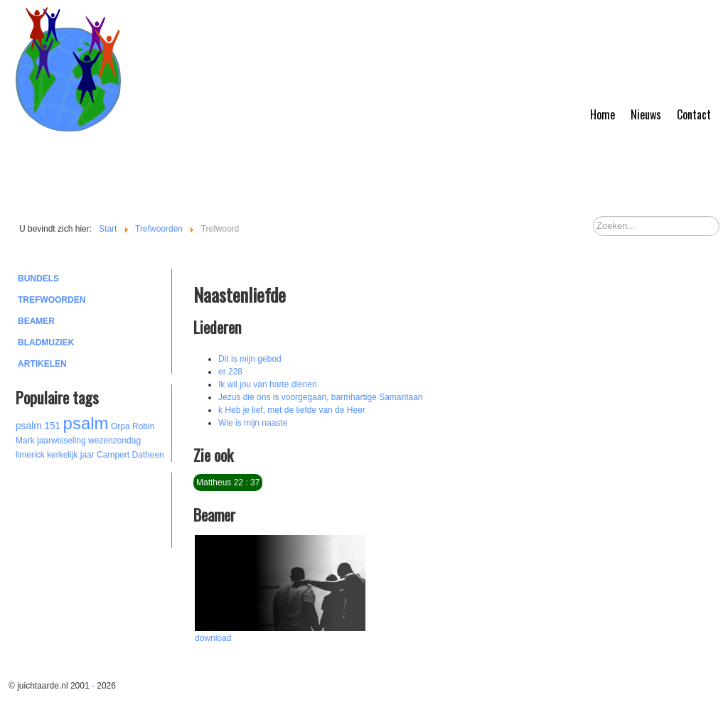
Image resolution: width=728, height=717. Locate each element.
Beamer (36, 321)
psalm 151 (38, 426)
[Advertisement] (94, 508)
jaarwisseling (61, 441)
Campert (113, 455)
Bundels (38, 279)
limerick (30, 455)
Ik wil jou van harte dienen (268, 384)
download (213, 638)
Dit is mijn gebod (250, 359)
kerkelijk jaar (71, 455)
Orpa (121, 426)
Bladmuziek (46, 343)
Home (603, 114)
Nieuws (646, 114)
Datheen (148, 455)
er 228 (230, 372)
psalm (86, 423)
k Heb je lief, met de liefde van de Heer (292, 410)
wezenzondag (114, 441)
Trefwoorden (52, 300)
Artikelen (42, 364)
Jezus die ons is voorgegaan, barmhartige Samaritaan (321, 397)
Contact (694, 114)
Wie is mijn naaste (253, 423)
